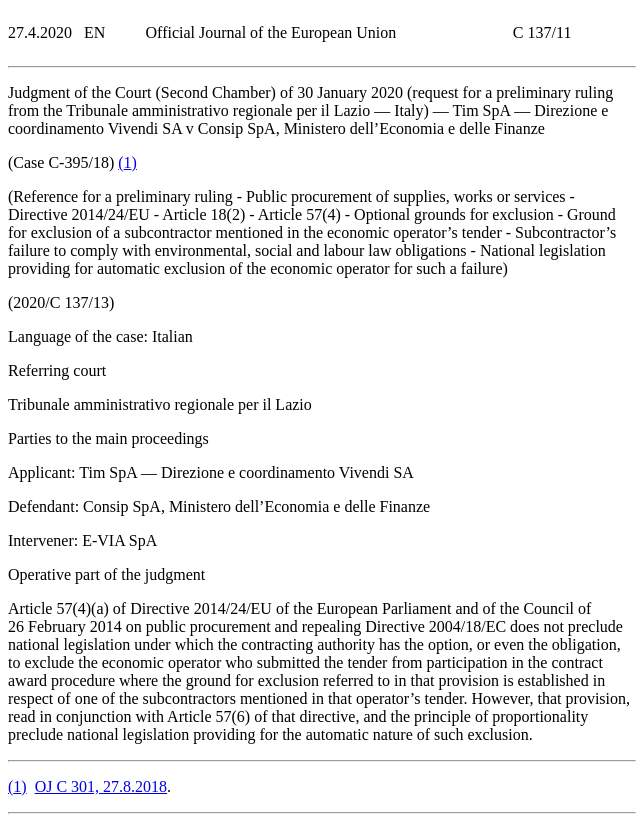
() (127, 162)
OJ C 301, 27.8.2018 (101, 786)
